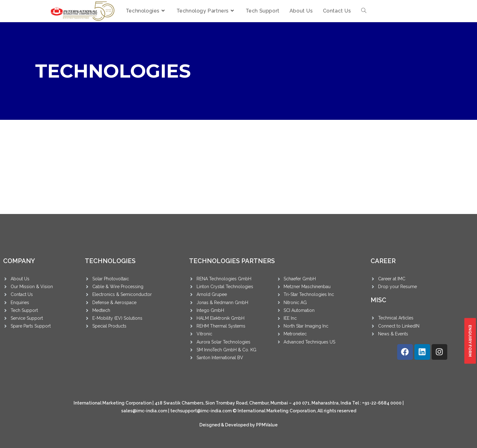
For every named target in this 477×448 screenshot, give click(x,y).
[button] (470, 341)
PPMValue (267, 425)
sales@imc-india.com (144, 411)
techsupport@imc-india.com (201, 411)
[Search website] (364, 11)
